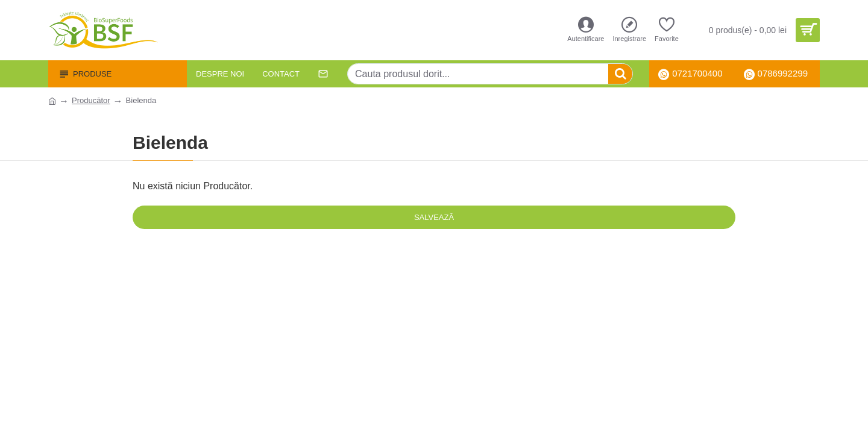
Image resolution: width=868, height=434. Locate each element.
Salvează (434, 217)
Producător (91, 100)
